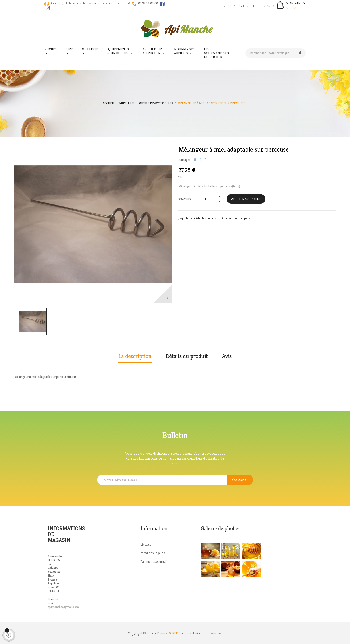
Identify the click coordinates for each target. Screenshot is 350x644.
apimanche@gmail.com (63, 607)
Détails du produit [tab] (187, 356)
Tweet (200, 160)
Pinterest (206, 160)
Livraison (147, 544)
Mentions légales (153, 553)
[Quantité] (210, 199)
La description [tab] (135, 356)
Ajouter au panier (246, 199)
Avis (227, 356)
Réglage (267, 6)
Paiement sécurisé (153, 562)
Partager (195, 160)
